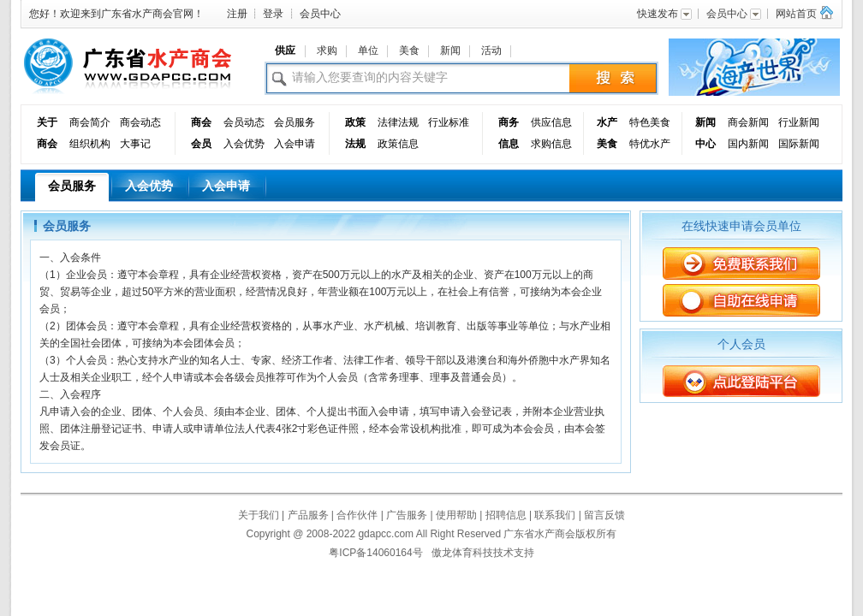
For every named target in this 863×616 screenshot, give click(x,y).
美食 (409, 50)
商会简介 (90, 122)
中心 (705, 144)
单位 (368, 50)
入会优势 (244, 144)
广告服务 (407, 515)
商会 (47, 144)
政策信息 (398, 144)
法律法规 (398, 122)
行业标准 (449, 122)
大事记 (135, 144)
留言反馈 (604, 515)
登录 (273, 14)
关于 (47, 122)
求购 (327, 50)
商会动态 (140, 122)
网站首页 (796, 14)
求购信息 (551, 144)
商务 (509, 122)
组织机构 (90, 144)
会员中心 (320, 14)
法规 (355, 144)
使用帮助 (456, 515)
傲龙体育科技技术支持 (483, 553)
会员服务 (295, 122)
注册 (237, 14)
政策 (355, 122)
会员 (201, 144)
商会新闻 (748, 122)
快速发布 (665, 14)
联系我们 (555, 515)
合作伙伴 (357, 515)
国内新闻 (748, 144)
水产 (607, 122)
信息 (509, 144)
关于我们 (259, 515)
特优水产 (650, 144)
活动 (491, 50)
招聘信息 (506, 515)
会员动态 (244, 122)
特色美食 (650, 122)
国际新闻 (799, 144)
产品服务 (308, 515)
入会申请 (295, 144)
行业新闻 (799, 122)
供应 (285, 50)
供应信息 (551, 122)
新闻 (450, 50)
